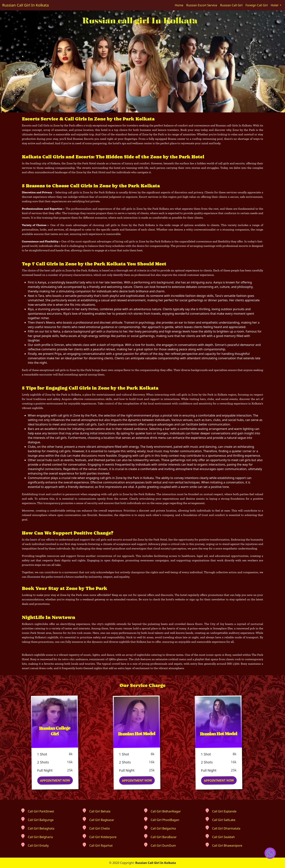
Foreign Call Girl (257, 5)
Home (179, 5)
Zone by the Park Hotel (81, 163)
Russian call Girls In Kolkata (234, 125)
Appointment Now (59, 780)
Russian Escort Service (202, 5)
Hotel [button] (275, 5)
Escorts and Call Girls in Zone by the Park (48, 125)
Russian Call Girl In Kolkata (26, 5)
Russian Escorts (83, 139)
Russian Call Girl (231, 5)
